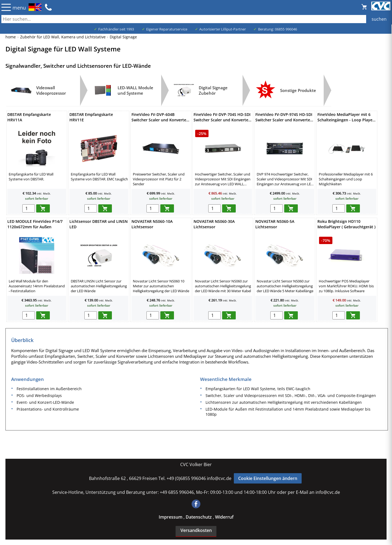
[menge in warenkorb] (29, 208)
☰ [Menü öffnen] (6, 7)
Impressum (171, 517)
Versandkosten (196, 530)
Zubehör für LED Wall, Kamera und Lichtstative (63, 37)
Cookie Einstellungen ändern (268, 478)
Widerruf (224, 517)
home (11, 37)
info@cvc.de (219, 478)
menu (19, 8)
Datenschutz (199, 517)
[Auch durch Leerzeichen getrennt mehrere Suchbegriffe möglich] (196, 19)
